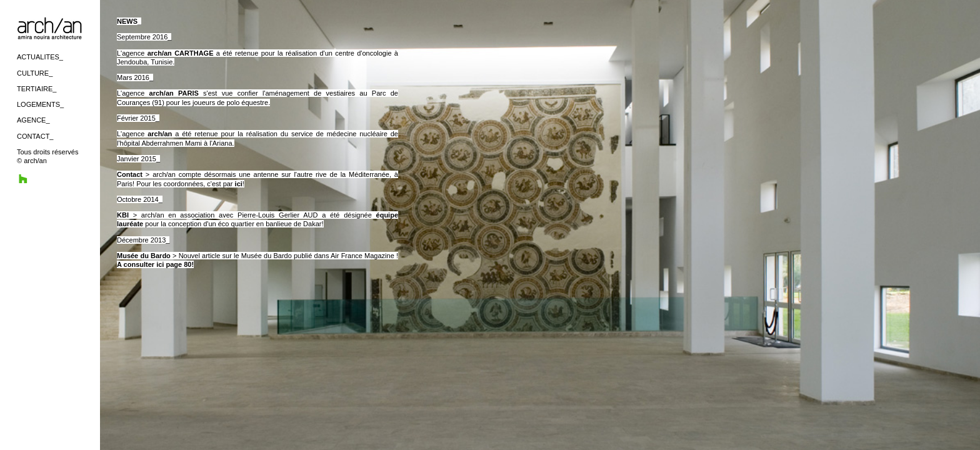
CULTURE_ (35, 73)
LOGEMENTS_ (40, 104)
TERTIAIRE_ (37, 89)
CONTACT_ (35, 136)
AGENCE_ (33, 120)
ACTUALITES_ (40, 57)
